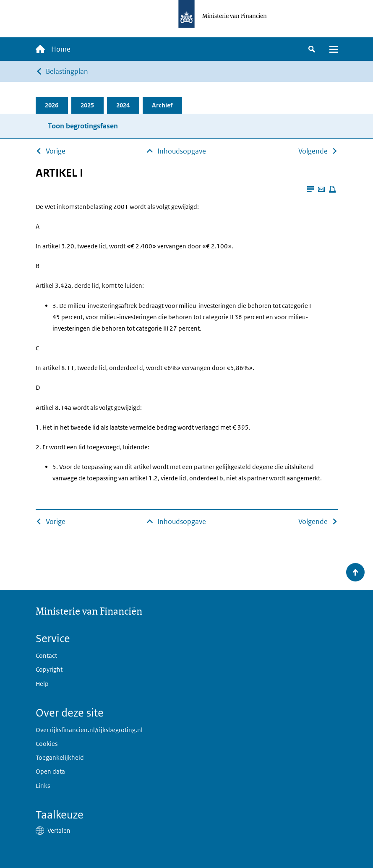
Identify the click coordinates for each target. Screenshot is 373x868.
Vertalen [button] (59, 830)
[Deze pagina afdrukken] (332, 189)
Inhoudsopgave (182, 151)
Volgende (313, 151)
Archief (162, 105)
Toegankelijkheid (60, 757)
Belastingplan (67, 71)
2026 (52, 105)
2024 (123, 105)
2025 (87, 105)
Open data (50, 771)
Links (43, 786)
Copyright (49, 669)
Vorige (56, 151)
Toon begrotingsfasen (83, 126)
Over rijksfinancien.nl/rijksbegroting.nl (89, 730)
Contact (46, 656)
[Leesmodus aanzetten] (310, 189)
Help (42, 684)
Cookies (47, 744)
